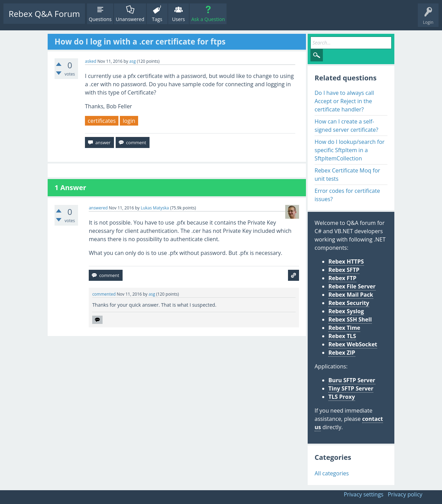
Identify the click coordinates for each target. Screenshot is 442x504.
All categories (332, 473)
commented (104, 294)
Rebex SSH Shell (350, 319)
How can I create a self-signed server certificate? (346, 126)
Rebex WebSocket (353, 344)
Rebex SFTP (344, 270)
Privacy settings (363, 494)
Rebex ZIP (342, 353)
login (129, 121)
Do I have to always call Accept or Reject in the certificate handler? (344, 101)
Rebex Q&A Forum (44, 14)
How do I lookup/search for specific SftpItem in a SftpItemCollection (350, 150)
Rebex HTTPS (346, 261)
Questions (100, 19)
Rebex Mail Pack (351, 295)
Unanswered (130, 19)
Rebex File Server (352, 286)
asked (91, 61)
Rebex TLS (342, 336)
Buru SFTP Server (352, 380)
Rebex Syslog (346, 311)
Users (178, 19)
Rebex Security (349, 303)
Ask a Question (208, 19)
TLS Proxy (342, 397)
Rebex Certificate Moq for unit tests (347, 175)
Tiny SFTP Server (351, 388)
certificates (102, 121)
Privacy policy (405, 494)
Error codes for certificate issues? (347, 195)
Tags (157, 19)
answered (98, 208)
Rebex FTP (342, 278)
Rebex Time (344, 328)
